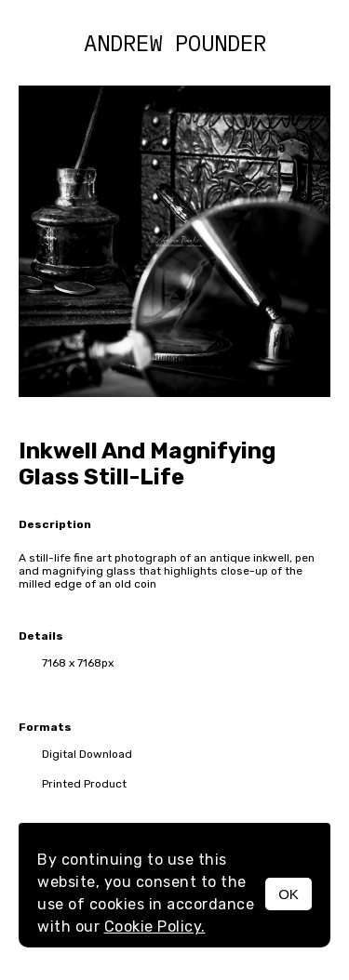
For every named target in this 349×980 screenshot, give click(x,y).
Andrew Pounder (175, 43)
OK (289, 894)
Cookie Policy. (155, 927)
